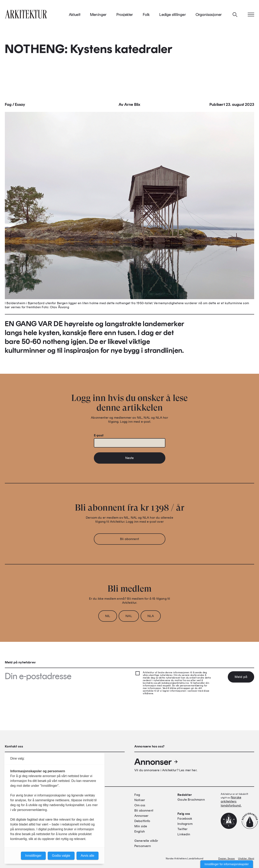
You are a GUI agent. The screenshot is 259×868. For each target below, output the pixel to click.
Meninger (98, 16)
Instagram (185, 824)
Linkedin (184, 834)
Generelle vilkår (146, 841)
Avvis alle (88, 856)
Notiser (140, 800)
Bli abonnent (129, 541)
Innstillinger (33, 856)
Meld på (241, 677)
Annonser (156, 762)
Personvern (143, 846)
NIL (108, 618)
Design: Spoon (227, 859)
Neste (130, 460)
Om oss (140, 805)
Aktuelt (75, 16)
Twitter (182, 829)
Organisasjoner (209, 16)
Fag (8, 106)
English (140, 831)
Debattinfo (142, 821)
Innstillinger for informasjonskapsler (227, 864)
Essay (20, 106)
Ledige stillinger (172, 16)
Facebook (185, 819)
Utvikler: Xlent (246, 859)
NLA (151, 618)
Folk (146, 16)
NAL (129, 618)
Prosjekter (125, 16)
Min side (141, 826)
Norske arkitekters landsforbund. (231, 801)
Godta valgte (61, 856)
